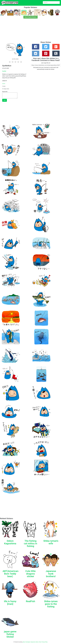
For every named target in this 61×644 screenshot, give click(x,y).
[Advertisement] (30, 31)
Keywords (33, 642)
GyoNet (4, 71)
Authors (37, 642)
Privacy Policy (45, 642)
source (4, 84)
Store (40, 642)
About (24, 642)
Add (5, 100)
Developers (28, 642)
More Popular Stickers (30, 17)
